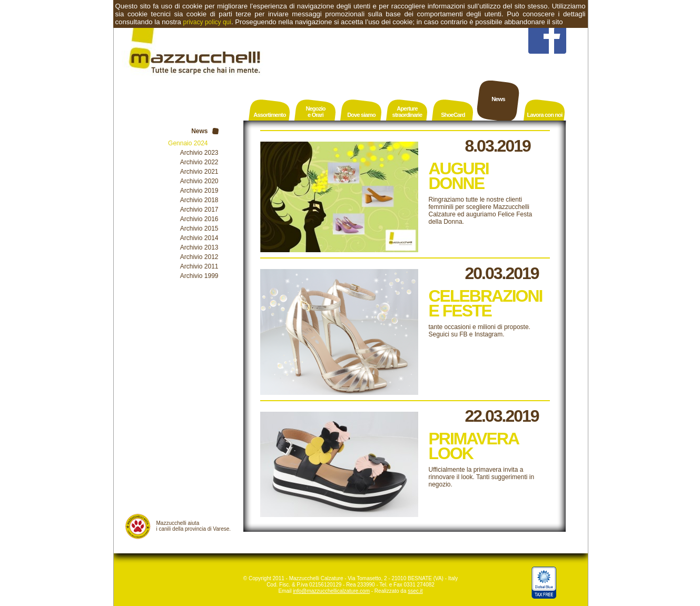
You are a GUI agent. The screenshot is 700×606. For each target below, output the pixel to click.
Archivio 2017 (199, 210)
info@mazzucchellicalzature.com (331, 591)
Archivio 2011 (199, 266)
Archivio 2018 (199, 200)
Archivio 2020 (199, 181)
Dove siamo (361, 115)
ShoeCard (453, 115)
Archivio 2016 (199, 219)
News (498, 99)
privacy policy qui (207, 22)
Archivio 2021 (199, 172)
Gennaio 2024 (188, 143)
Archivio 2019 (199, 191)
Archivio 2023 (199, 153)
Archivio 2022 (199, 162)
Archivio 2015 (199, 229)
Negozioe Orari (315, 112)
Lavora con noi (544, 115)
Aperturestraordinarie (407, 112)
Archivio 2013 (199, 247)
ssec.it (415, 591)
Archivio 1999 (199, 276)
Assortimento (269, 115)
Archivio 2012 (199, 257)
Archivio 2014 (199, 238)
